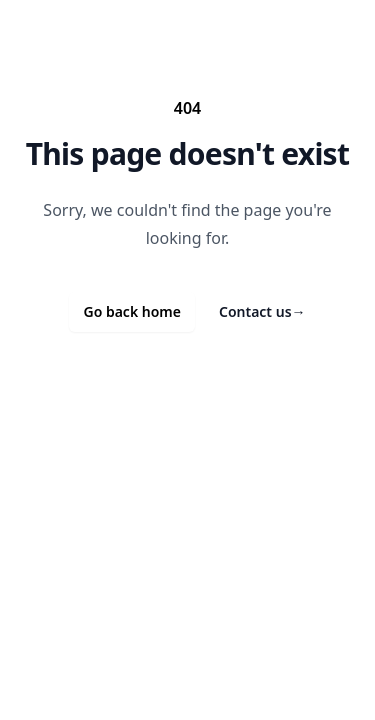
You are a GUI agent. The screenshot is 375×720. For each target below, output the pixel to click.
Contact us (262, 311)
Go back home (132, 311)
